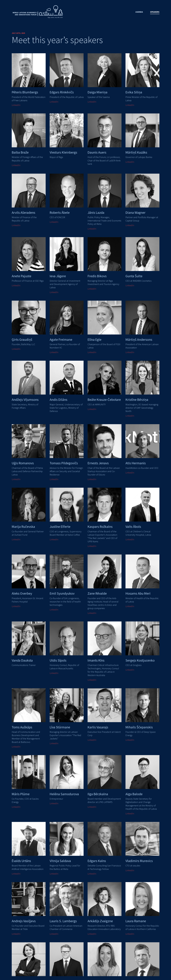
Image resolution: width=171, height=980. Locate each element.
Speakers (155, 12)
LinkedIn (16, 105)
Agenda (139, 12)
